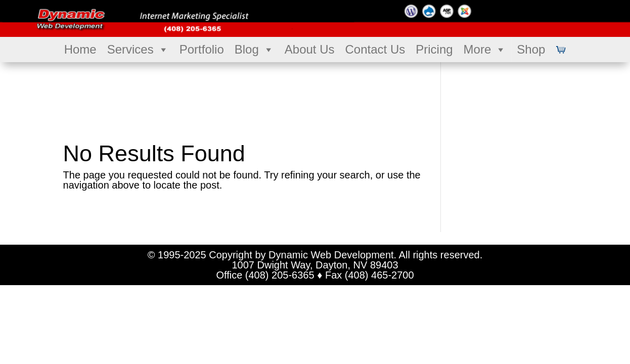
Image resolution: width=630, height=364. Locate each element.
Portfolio (202, 49)
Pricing (434, 49)
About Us (310, 49)
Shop (531, 49)
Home (80, 49)
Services (138, 50)
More (485, 50)
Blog (254, 50)
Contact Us (375, 49)
